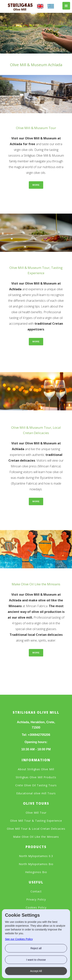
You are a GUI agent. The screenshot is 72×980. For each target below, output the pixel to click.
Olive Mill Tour (36, 813)
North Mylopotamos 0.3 (36, 856)
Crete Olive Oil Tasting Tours (36, 785)
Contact (36, 891)
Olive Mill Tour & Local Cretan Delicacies (36, 829)
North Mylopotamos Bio (36, 864)
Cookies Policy (36, 907)
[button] (66, 6)
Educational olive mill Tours (36, 793)
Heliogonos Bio (36, 872)
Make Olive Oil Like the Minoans (36, 837)
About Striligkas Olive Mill (36, 769)
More (36, 185)
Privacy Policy (36, 899)
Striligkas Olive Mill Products (36, 777)
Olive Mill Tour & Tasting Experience (36, 821)
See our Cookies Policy (19, 939)
